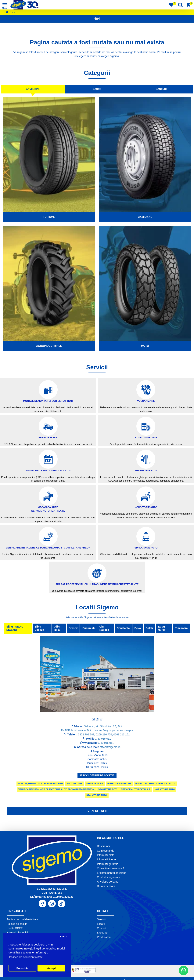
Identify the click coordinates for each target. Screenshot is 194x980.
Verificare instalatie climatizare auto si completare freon (56, 789)
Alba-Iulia (56, 628)
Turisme (49, 217)
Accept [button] (51, 968)
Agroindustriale (49, 346)
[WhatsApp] (184, 971)
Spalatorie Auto (97, 795)
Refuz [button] (63, 936)
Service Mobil (95, 784)
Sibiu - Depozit (39, 628)
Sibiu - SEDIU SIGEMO (15, 628)
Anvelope (33, 89)
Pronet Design (119, 976)
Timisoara (181, 628)
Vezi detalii (97, 811)
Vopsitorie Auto (165, 789)
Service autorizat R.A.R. (136, 789)
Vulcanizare (74, 784)
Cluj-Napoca (103, 628)
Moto (145, 346)
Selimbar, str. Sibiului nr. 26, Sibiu (104, 726)
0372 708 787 (86, 734)
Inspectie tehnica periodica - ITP (155, 784)
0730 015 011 (103, 739)
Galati (149, 628)
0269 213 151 (122, 734)
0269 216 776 (104, 734)
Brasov (71, 628)
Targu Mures (162, 628)
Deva (137, 628)
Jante (97, 89)
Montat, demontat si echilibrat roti (40, 784)
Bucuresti (87, 628)
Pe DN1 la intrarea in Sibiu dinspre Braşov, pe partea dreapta (97, 730)
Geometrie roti (108, 789)
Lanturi (161, 89)
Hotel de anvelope (119, 784)
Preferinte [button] (22, 968)
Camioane (145, 217)
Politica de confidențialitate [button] (26, 957)
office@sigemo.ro (110, 747)
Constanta (122, 628)
